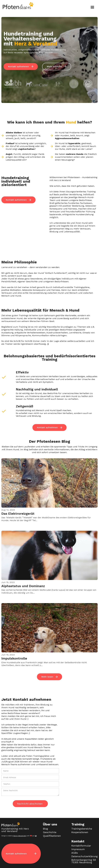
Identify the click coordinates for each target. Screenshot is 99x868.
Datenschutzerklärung (85, 856)
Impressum (78, 849)
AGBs (75, 853)
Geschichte (50, 832)
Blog (45, 829)
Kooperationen (80, 832)
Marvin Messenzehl (20, 836)
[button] (92, 7)
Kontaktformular (81, 846)
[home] (17, 6)
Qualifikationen (52, 836)
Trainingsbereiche (82, 829)
